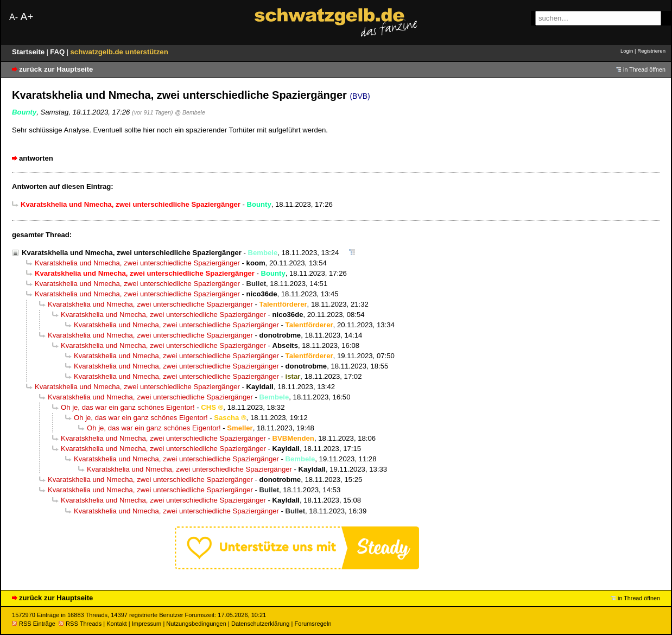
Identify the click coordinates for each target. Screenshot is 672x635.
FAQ (58, 52)
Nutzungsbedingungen (196, 624)
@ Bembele (190, 112)
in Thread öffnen (644, 69)
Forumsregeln (313, 624)
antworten (36, 158)
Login (627, 51)
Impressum (147, 624)
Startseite (29, 52)
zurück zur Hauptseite (56, 69)
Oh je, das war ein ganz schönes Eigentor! (128, 407)
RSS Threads (80, 624)
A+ (27, 17)
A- (14, 17)
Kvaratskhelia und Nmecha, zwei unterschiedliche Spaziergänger (132, 253)
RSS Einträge (34, 624)
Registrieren (651, 51)
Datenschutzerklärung (260, 624)
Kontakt (116, 624)
